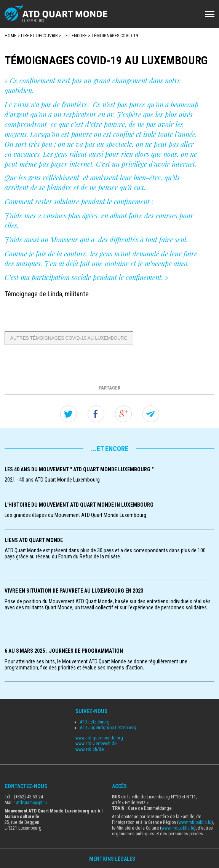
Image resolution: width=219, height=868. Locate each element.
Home (10, 36)
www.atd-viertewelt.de (96, 744)
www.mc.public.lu (178, 828)
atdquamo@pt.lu (31, 803)
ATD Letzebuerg (95, 722)
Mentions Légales (112, 859)
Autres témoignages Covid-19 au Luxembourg (69, 338)
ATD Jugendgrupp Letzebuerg (108, 728)
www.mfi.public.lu (195, 822)
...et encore (74, 36)
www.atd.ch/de (90, 749)
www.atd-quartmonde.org (99, 738)
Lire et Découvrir (39, 36)
